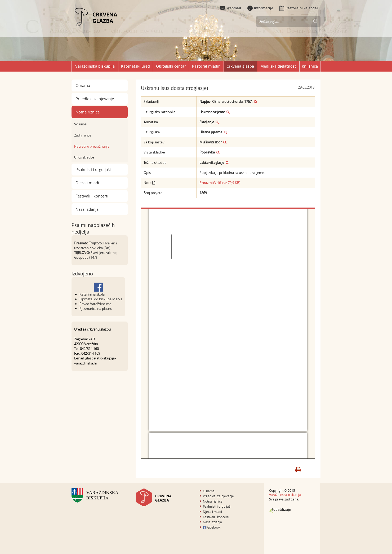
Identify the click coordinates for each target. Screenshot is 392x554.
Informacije (260, 8)
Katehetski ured (135, 66)
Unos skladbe (84, 157)
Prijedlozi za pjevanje (95, 99)
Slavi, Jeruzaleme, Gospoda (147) (96, 255)
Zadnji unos (83, 135)
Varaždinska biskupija (95, 66)
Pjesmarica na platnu (96, 309)
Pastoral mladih (206, 66)
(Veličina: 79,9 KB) (220, 183)
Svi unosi (81, 124)
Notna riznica (88, 112)
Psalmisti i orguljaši (93, 169)
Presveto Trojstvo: (88, 243)
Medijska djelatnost (278, 66)
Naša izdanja (87, 209)
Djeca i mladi (87, 183)
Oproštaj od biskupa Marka (101, 299)
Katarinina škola (92, 294)
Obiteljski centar (171, 66)
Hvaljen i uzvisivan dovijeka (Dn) (95, 245)
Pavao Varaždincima (95, 304)
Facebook (212, 527)
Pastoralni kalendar (299, 8)
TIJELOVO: (82, 253)
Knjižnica (310, 66)
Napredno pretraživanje (92, 146)
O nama (83, 85)
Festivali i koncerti (92, 196)
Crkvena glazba (240, 66)
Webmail (230, 8)
